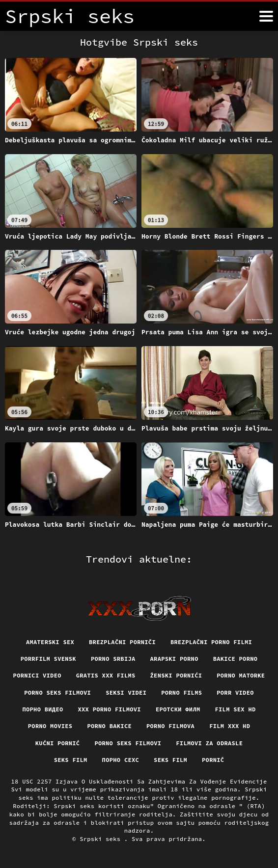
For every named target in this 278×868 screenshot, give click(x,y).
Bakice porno (236, 659)
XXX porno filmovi (110, 709)
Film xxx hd (230, 726)
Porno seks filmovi (57, 692)
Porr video (235, 692)
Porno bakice (109, 726)
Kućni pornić (58, 743)
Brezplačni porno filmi (211, 642)
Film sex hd (235, 709)
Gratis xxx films (106, 675)
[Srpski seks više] (266, 16)
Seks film (71, 760)
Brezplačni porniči (122, 642)
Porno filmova (170, 726)
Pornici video (37, 675)
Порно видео (42, 709)
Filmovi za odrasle (209, 743)
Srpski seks (102, 839)
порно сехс (121, 760)
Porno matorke (241, 675)
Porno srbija (113, 659)
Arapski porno (174, 659)
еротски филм (178, 709)
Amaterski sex (50, 642)
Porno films (181, 692)
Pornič (213, 760)
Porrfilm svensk (48, 659)
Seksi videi (126, 692)
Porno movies (50, 726)
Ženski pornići (176, 675)
